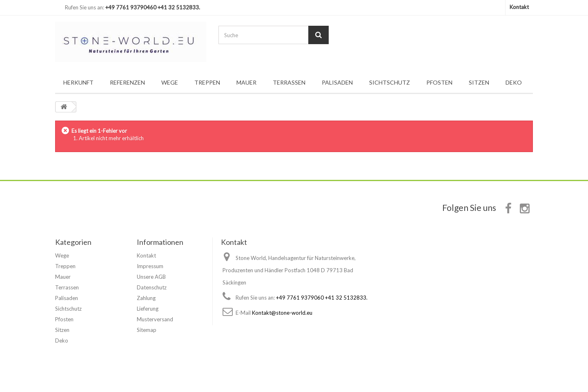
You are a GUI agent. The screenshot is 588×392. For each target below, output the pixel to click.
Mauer (246, 82)
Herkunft (78, 82)
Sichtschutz (390, 82)
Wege (170, 82)
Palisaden (337, 82)
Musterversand (155, 319)
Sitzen (479, 82)
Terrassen (289, 82)
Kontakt (519, 7)
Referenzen (127, 82)
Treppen (207, 82)
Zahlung (146, 298)
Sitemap (147, 330)
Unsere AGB (151, 277)
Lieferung (148, 309)
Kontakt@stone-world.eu (282, 313)
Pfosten (439, 82)
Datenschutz (152, 287)
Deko (514, 82)
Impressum (150, 266)
